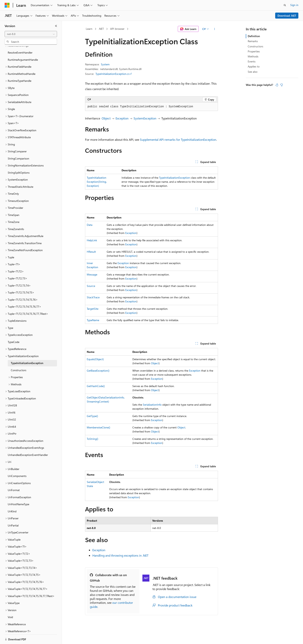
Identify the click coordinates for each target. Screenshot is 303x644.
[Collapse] (56, 26)
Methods (253, 56)
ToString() (92, 439)
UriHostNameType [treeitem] (18, 491)
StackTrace (93, 297)
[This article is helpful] (277, 85)
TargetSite (93, 309)
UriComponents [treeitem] (17, 463)
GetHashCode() (96, 386)
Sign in (294, 5)
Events (252, 61)
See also (253, 72)
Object (106, 118)
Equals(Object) (95, 359)
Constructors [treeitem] (19, 357)
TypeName (93, 320)
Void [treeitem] (10, 604)
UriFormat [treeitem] (14, 477)
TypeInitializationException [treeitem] (27, 350)
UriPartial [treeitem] (13, 512)
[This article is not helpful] (282, 85)
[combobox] (31, 34)
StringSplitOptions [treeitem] (19, 159)
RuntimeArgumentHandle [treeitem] (23, 46)
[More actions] (215, 29)
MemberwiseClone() (98, 427)
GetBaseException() (98, 371)
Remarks (253, 41)
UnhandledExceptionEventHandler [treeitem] (28, 441)
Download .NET (287, 16)
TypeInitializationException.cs (112, 74)
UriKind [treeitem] (12, 498)
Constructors (255, 46)
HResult (91, 252)
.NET (101, 29)
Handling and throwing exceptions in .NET (120, 555)
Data (90, 225)
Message (92, 274)
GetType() (92, 416)
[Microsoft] (7, 5)
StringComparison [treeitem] (18, 145)
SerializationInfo (152, 405)
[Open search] (285, 5)
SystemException (145, 118)
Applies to (254, 66)
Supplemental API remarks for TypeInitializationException (178, 139)
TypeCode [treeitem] (14, 329)
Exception (122, 118)
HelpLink (92, 240)
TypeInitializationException (174, 178)
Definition (254, 36)
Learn (89, 29)
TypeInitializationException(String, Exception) (97, 182)
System (105, 64)
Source (91, 286)
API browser (117, 29)
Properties (254, 51)
